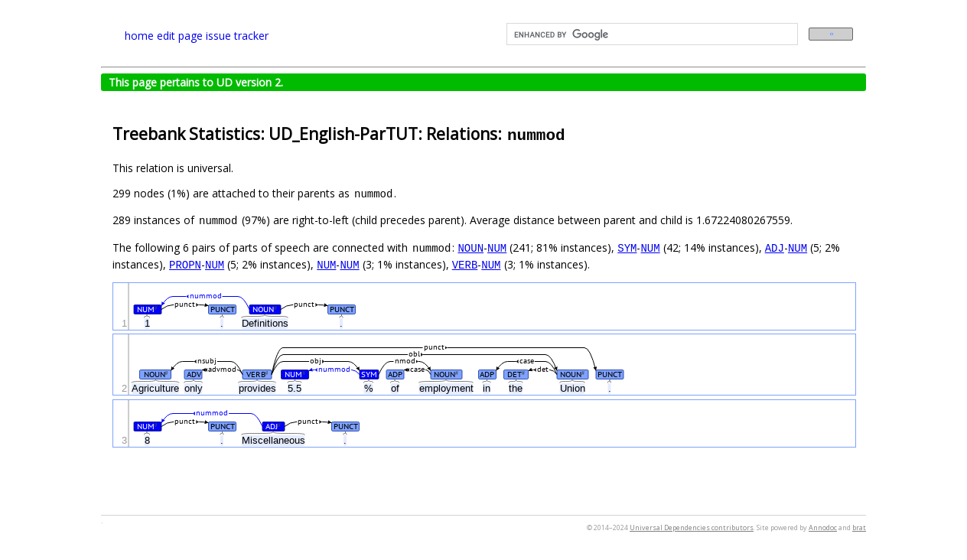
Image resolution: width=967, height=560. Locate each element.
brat (859, 527)
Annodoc (823, 527)
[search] (651, 34)
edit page (180, 36)
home (139, 36)
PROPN (185, 264)
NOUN (470, 247)
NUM (497, 247)
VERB (465, 264)
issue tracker (237, 36)
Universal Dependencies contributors (692, 527)
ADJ (775, 247)
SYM (627, 247)
